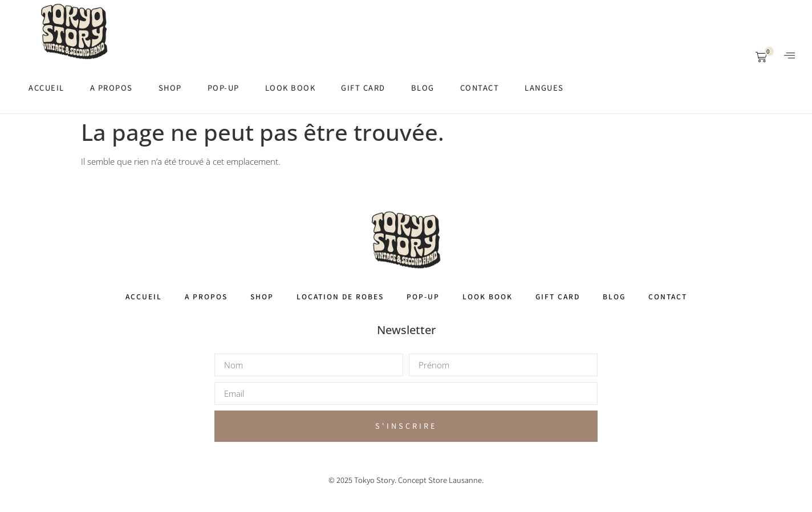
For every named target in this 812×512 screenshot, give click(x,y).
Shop (170, 88)
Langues (544, 88)
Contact (480, 88)
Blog (423, 88)
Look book (291, 88)
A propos (111, 88)
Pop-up (224, 88)
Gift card (363, 88)
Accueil (46, 88)
